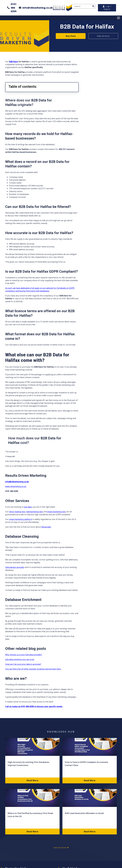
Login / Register (107, 8)
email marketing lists (56, 512)
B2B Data (13, 62)
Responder (46, 527)
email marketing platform (21, 519)
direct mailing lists (17, 512)
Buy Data (71, 36)
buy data (28, 507)
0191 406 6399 (14, 8)
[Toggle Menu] (119, 18)
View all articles (61, 848)
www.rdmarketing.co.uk (16, 486)
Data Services (103, 36)
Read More (32, 780)
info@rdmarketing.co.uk (38, 8)
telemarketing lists (35, 512)
